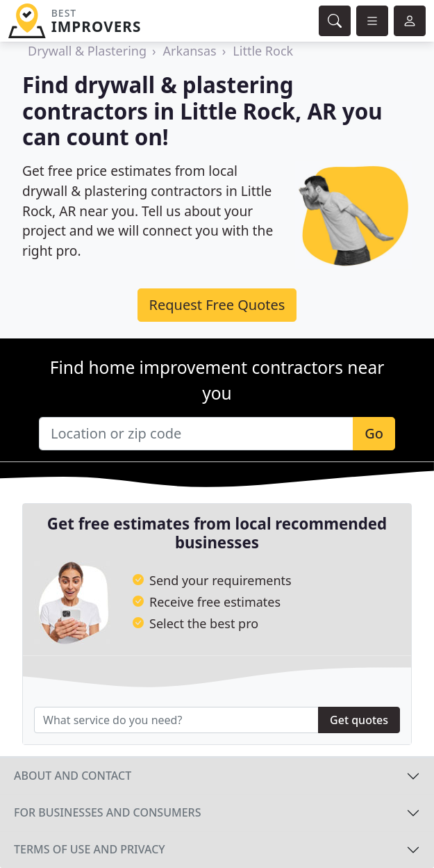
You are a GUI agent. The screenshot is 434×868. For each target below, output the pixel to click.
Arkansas (190, 51)
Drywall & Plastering (87, 51)
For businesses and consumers (107, 812)
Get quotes (359, 720)
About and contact (73, 776)
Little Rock (263, 51)
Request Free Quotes (217, 305)
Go (374, 433)
